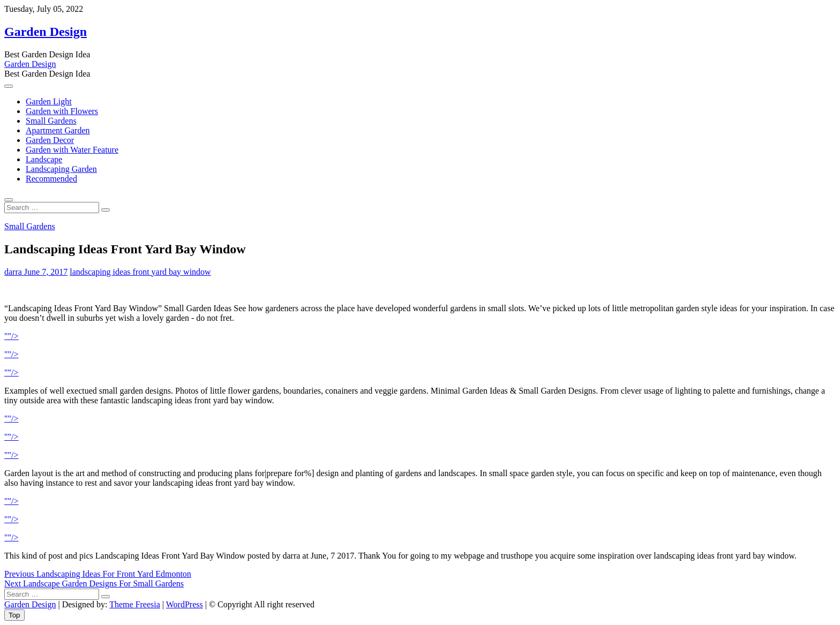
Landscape (44, 159)
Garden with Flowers (62, 111)
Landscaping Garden (61, 169)
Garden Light (49, 101)
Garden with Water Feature (72, 150)
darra (13, 272)
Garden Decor (50, 140)
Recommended (51, 179)
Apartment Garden (58, 130)
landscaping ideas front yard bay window (140, 272)
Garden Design (46, 32)
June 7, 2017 (45, 272)
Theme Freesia (135, 604)
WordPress (185, 604)
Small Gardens (51, 121)
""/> (12, 336)
